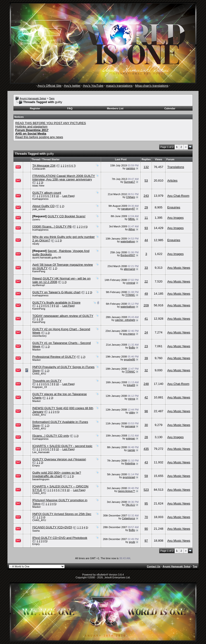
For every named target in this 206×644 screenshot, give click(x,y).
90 (146, 529)
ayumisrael (129, 477)
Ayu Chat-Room (178, 196)
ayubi (132, 542)
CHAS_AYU (39, 374)
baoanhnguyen (41, 479)
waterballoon (128, 241)
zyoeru (36, 219)
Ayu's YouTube (93, 86)
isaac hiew (38, 186)
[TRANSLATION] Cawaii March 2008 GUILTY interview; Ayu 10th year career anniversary (64, 178)
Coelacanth (39, 169)
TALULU (130, 505)
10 (57, 196)
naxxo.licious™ (126, 491)
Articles (172, 181)
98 (146, 411)
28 (146, 437)
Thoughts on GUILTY (47, 381)
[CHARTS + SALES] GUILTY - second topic (62, 446)
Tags (52, 98)
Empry (36, 465)
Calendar (170, 108)
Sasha (36, 531)
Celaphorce (129, 518)
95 (146, 503)
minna (132, 399)
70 (146, 517)
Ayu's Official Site (50, 86)
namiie (131, 450)
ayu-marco (129, 334)
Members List (115, 108)
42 (146, 397)
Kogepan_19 (40, 387)
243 (146, 196)
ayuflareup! (39, 285)
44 (146, 240)
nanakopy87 (128, 209)
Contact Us (154, 566)
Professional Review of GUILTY (54, 357)
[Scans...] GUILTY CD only (51, 436)
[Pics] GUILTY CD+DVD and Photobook (60, 538)
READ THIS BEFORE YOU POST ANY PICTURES (51, 123)
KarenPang (39, 271)
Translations (176, 167)
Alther (132, 229)
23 (146, 346)
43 (146, 462)
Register (35, 108)
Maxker (37, 350)
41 (146, 319)
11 (146, 218)
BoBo (132, 347)
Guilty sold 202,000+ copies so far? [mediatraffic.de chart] (57, 474)
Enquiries (174, 207)
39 (146, 358)
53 (146, 181)
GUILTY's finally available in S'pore (56, 302)
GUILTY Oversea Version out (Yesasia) (59, 459)
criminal (131, 283)
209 (146, 305)
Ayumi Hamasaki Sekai (33, 98)
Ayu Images (175, 218)
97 (146, 541)
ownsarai (130, 426)
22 (146, 281)
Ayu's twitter (72, 86)
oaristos (131, 168)
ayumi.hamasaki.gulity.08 (47, 258)
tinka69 (131, 385)
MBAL (132, 219)
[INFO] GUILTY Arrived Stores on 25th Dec (62, 514)
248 (146, 384)
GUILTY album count (47, 193)
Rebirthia (130, 463)
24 (146, 332)
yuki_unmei (39, 209)
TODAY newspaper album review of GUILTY (63, 316)
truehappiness (40, 199)
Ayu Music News (179, 268)
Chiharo (131, 197)
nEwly (36, 244)
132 (146, 167)
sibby (132, 412)
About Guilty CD (44, 206)
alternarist (129, 269)
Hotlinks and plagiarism (31, 127)
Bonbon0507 (128, 255)
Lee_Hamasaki (41, 452)
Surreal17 (129, 182)
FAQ (70, 108)
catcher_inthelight (125, 320)
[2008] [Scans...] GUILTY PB (52, 227)
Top (195, 566)
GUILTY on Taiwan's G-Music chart (56, 292)
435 (146, 449)
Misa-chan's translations (152, 86)
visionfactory (40, 336)
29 (146, 207)
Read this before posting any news (39, 137)
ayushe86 (129, 359)
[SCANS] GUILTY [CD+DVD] (52, 527)
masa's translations (119, 86)
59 (146, 476)
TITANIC (130, 295)
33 (146, 268)
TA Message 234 (44, 166)
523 (146, 490)
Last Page (68, 196)
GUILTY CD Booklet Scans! (66, 216)
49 (146, 294)
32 (146, 370)
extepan (131, 438)
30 (146, 425)
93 (146, 228)
